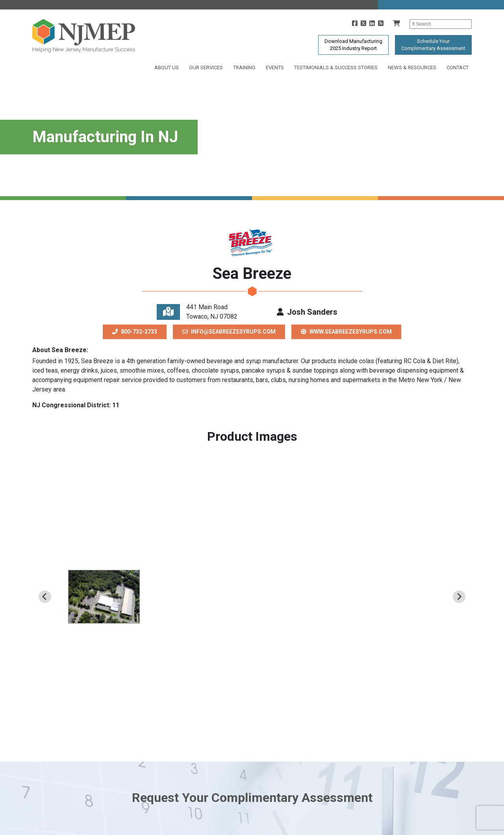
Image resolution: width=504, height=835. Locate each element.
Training (244, 68)
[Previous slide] (45, 597)
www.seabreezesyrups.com (346, 332)
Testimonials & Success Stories (336, 68)
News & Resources (412, 68)
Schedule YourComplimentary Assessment (433, 45)
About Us (167, 68)
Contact (458, 68)
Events (275, 68)
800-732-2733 (135, 332)
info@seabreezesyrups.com (229, 332)
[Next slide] (459, 597)
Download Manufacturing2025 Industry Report (353, 45)
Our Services (206, 68)
